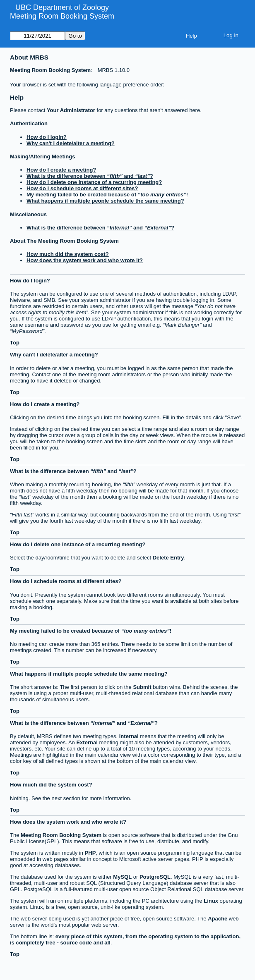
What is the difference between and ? (90, 176)
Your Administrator (71, 110)
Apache (218, 919)
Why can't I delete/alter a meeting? (71, 143)
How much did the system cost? (68, 254)
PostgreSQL (155, 877)
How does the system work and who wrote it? (85, 260)
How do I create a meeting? (61, 170)
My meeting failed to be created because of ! (107, 195)
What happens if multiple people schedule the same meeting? (105, 201)
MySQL (122, 877)
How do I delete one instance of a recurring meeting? (94, 182)
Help (191, 36)
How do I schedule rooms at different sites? (82, 188)
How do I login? (47, 137)
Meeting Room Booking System (62, 16)
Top (15, 343)
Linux (211, 901)
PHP (90, 853)
